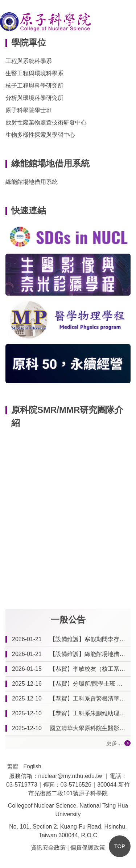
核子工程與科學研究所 (34, 86)
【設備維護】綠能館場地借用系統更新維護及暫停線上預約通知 (89, 654)
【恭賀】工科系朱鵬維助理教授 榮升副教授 (89, 713)
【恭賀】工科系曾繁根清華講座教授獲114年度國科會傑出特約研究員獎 (89, 698)
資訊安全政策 (48, 848)
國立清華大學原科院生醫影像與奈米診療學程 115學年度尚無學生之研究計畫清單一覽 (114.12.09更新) (89, 728)
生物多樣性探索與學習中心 (40, 135)
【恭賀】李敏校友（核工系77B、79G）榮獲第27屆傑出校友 (89, 669)
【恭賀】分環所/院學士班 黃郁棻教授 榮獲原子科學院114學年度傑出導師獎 (89, 684)
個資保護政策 (88, 848)
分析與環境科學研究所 (34, 98)
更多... (114, 743)
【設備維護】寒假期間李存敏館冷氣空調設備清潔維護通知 (89, 639)
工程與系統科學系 (29, 61)
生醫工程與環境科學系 (34, 73)
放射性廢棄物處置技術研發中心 (46, 122)
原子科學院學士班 (29, 110)
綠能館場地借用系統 (32, 182)
